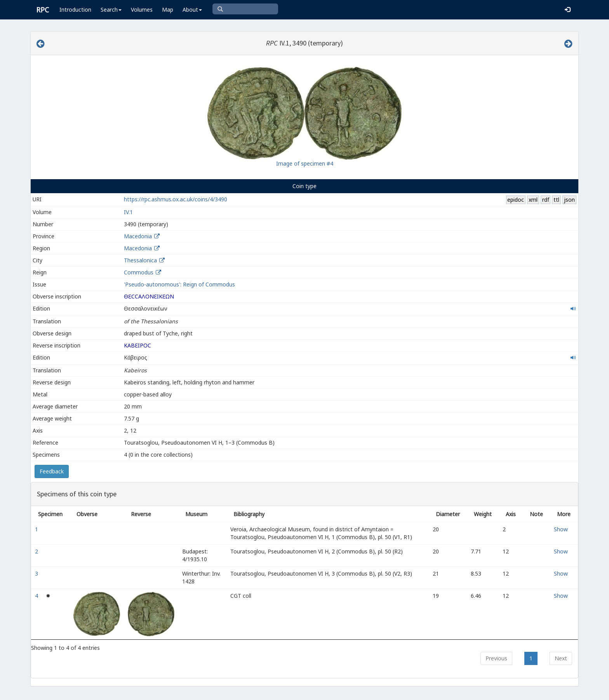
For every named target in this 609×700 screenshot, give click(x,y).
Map (168, 10)
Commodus (139, 272)
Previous (496, 658)
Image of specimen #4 (305, 163)
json (569, 200)
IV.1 (128, 212)
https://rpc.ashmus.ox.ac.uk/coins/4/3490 (176, 199)
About (192, 10)
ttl (556, 200)
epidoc (516, 200)
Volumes (142, 10)
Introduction (75, 10)
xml (533, 200)
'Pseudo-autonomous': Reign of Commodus (179, 284)
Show (561, 529)
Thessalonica (140, 260)
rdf (546, 200)
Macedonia (138, 236)
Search (111, 10)
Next (561, 658)
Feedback (52, 471)
